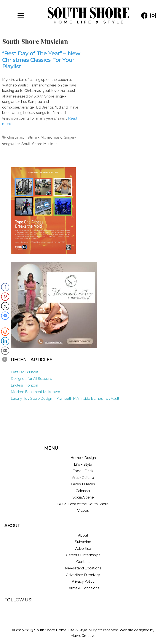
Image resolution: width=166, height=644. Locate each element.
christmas (15, 137)
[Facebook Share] (5, 287)
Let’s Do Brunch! (24, 372)
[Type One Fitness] (43, 252)
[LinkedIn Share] (5, 341)
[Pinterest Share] (5, 297)
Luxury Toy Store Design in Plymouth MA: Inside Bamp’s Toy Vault (65, 398)
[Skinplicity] (54, 347)
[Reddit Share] (5, 332)
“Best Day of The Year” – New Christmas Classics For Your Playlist (41, 60)
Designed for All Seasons (31, 379)
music (57, 137)
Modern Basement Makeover (36, 392)
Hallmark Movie (38, 137)
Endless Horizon (24, 385)
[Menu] (21, 16)
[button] (144, 16)
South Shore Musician (39, 144)
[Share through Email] (5, 351)
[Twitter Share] (5, 306)
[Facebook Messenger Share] (5, 316)
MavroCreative (83, 636)
